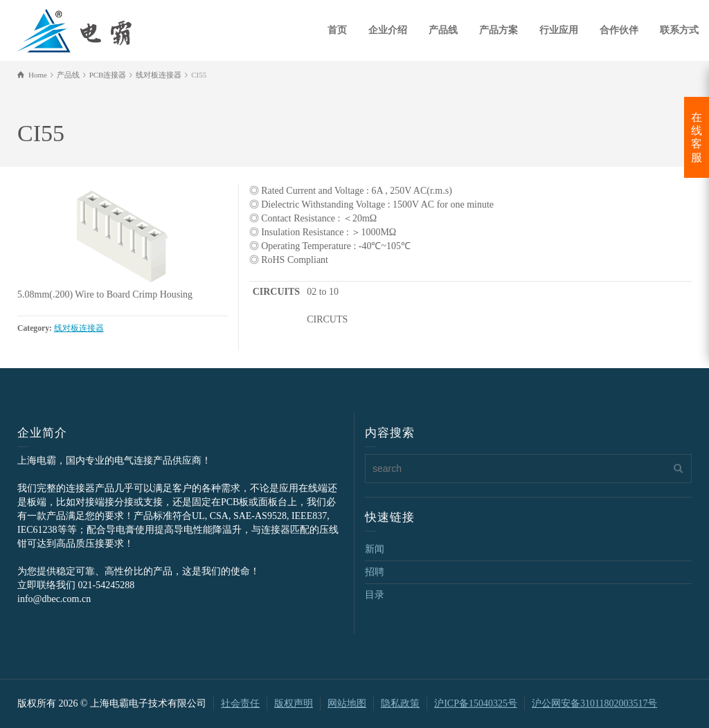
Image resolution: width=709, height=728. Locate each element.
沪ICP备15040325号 (476, 703)
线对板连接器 (79, 328)
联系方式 (679, 30)
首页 (337, 30)
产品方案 (499, 30)
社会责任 (240, 703)
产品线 (443, 30)
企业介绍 (388, 30)
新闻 (375, 549)
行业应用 (559, 30)
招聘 (375, 572)
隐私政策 (400, 703)
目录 (375, 595)
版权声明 (294, 703)
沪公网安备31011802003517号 (594, 703)
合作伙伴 (619, 30)
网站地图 (347, 703)
